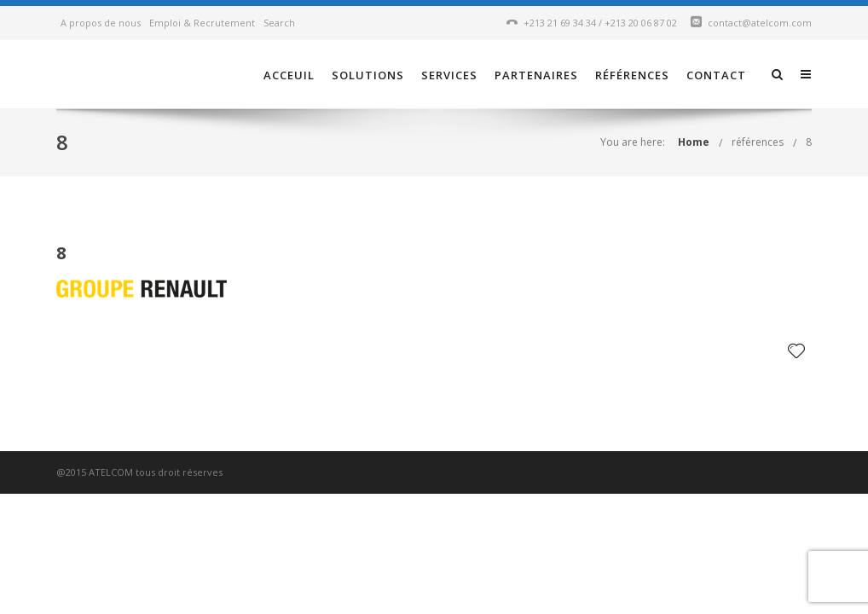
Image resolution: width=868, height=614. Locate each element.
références (632, 75)
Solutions (368, 75)
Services (449, 75)
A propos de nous (101, 23)
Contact (716, 75)
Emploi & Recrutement (202, 23)
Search (279, 23)
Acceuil (289, 75)
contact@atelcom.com (760, 23)
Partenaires (536, 75)
